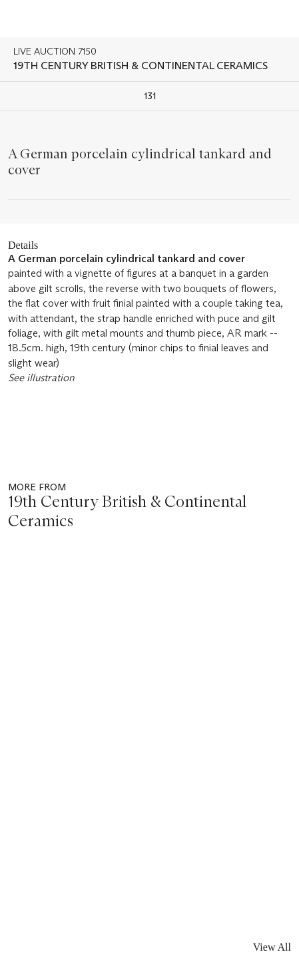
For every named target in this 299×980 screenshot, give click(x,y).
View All (272, 947)
